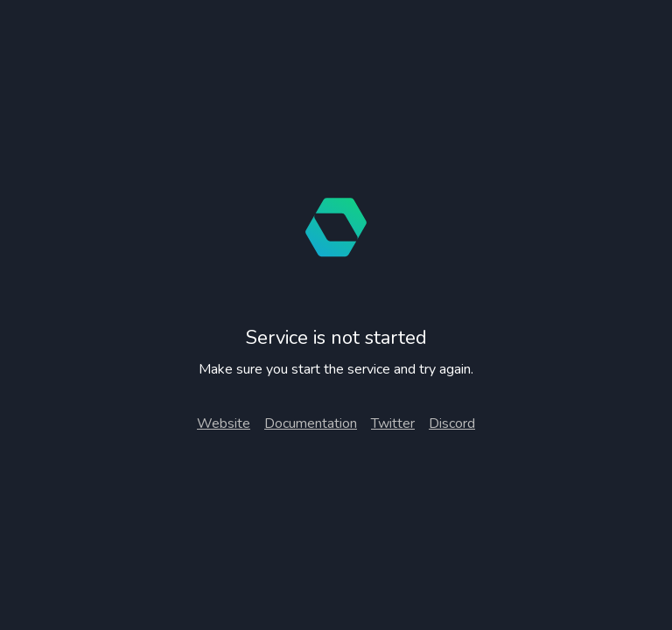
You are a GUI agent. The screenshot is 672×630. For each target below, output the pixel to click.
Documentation (311, 423)
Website (224, 423)
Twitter (393, 423)
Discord (452, 423)
